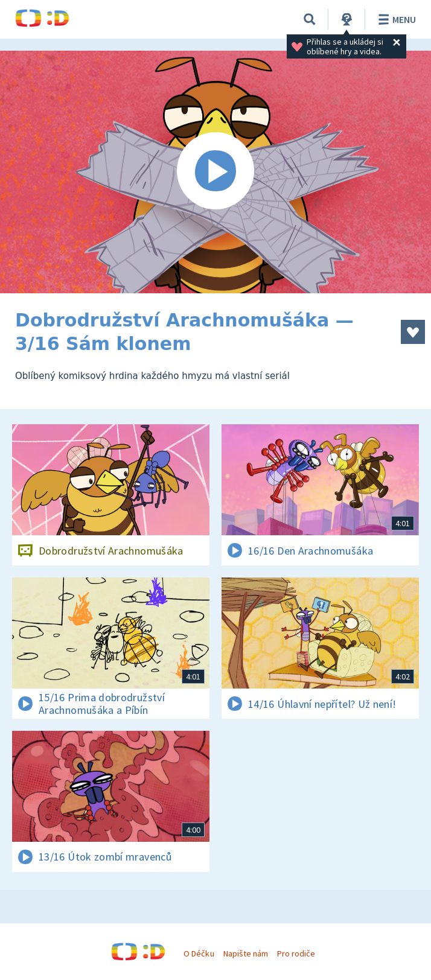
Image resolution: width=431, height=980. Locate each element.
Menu (395, 19)
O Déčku (199, 953)
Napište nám (246, 953)
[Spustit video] (215, 172)
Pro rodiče (296, 953)
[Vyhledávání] (310, 19)
